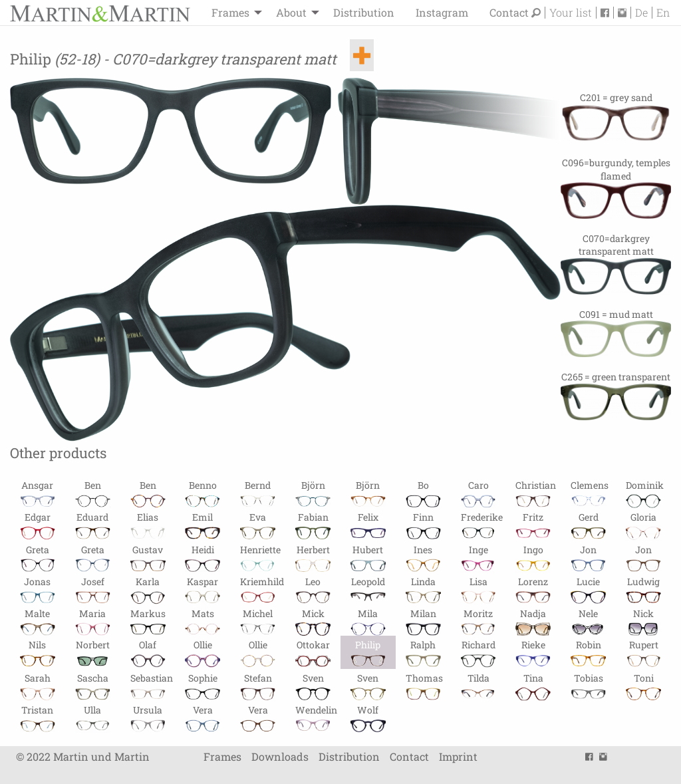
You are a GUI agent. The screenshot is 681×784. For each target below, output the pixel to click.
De (641, 13)
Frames (230, 12)
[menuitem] (233, 13)
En (663, 13)
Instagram (442, 12)
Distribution (364, 12)
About (291, 12)
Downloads (280, 756)
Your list (571, 13)
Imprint (458, 756)
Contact (509, 12)
